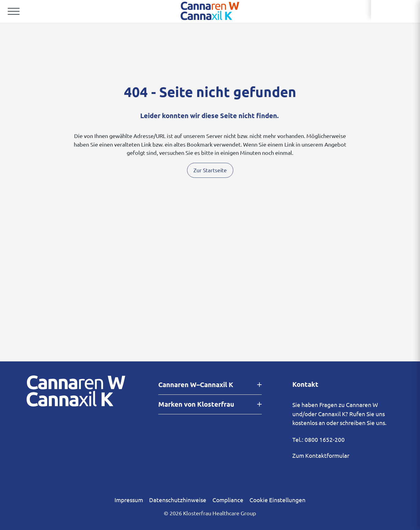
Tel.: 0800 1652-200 (319, 439)
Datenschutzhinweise (178, 500)
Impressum (129, 500)
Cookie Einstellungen (277, 500)
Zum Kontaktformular (321, 455)
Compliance (228, 500)
